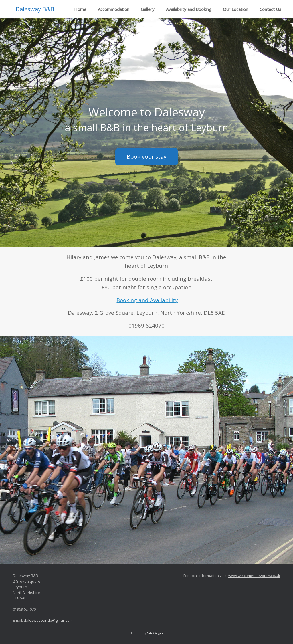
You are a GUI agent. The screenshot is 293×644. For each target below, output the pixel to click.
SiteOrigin (155, 633)
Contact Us (270, 9)
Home (80, 9)
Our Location (235, 9)
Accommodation (114, 9)
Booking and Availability (147, 300)
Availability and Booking (189, 9)
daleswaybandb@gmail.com (48, 620)
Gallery (148, 9)
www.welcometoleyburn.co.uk (254, 576)
